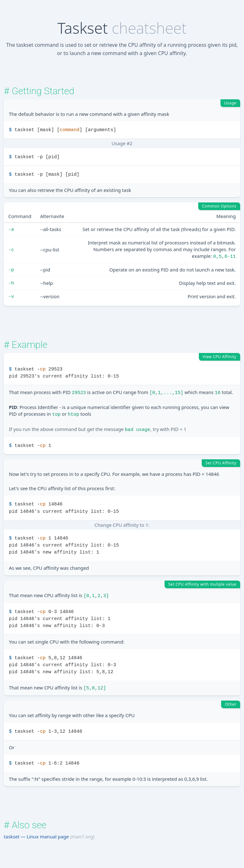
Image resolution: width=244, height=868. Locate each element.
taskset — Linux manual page (36, 836)
